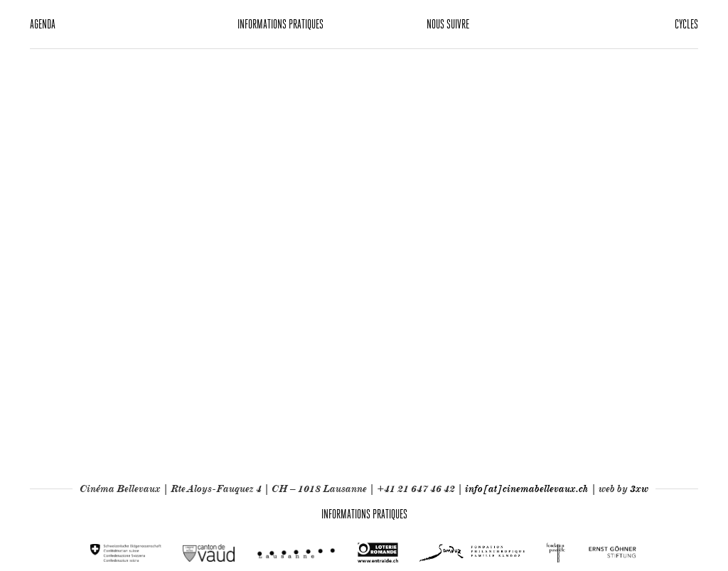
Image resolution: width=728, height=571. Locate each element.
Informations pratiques (280, 24)
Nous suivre (448, 24)
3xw (639, 489)
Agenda (43, 24)
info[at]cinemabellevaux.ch (527, 489)
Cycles (686, 24)
